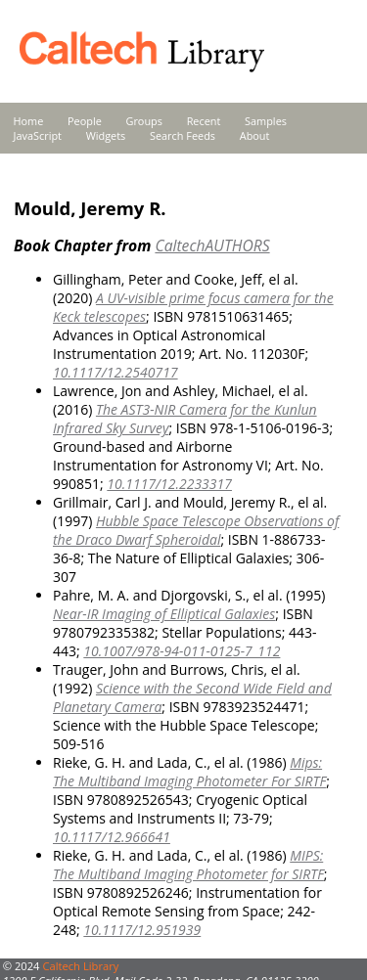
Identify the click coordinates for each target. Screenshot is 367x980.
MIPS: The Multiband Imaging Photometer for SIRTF (188, 865)
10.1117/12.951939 (142, 930)
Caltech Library (80, 966)
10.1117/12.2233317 (169, 484)
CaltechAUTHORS (212, 245)
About (255, 135)
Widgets (106, 135)
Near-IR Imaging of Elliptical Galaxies (164, 614)
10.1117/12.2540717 (115, 372)
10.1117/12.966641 (112, 837)
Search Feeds (183, 135)
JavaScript (38, 135)
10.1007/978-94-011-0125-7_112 (182, 651)
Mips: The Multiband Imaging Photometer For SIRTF (189, 772)
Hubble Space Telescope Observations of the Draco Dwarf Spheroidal (196, 530)
